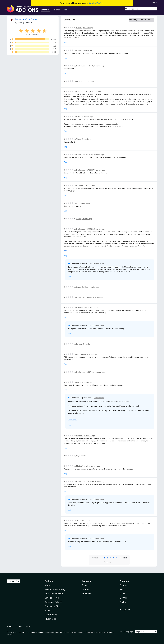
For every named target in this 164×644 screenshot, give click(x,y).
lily (77, 456)
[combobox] (141, 9)
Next (125, 558)
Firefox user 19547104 (85, 372)
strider (79, 50)
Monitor (123, 598)
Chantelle (80, 436)
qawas (79, 382)
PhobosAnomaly (82, 466)
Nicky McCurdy (82, 354)
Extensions (46, 10)
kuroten (79, 344)
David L (79, 28)
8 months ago (85, 203)
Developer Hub (52, 598)
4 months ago (88, 28)
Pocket (123, 602)
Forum (47, 610)
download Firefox (96, 3)
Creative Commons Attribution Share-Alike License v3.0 (84, 632)
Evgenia (79, 81)
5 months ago (87, 50)
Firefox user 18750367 (85, 170)
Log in (155, 3)
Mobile (85, 589)
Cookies (19, 626)
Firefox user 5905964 (85, 155)
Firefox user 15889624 (85, 297)
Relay (122, 594)
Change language (126, 632)
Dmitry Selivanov (26, 22)
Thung (79, 139)
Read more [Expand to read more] (68, 250)
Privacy (10, 626)
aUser (78, 219)
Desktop (86, 585)
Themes (56, 10)
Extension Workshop (54, 594)
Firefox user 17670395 (85, 481)
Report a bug (51, 615)
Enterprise (87, 594)
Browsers (124, 585)
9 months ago (99, 229)
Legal (28, 626)
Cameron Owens (83, 307)
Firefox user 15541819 (85, 66)
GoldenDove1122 (83, 92)
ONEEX (79, 116)
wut (78, 203)
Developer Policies (53, 602)
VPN (122, 589)
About (47, 585)
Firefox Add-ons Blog (55, 589)
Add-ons (49, 581)
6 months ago (95, 92)
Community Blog (52, 606)
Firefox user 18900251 (85, 229)
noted (28, 632)
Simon (79, 520)
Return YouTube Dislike (26, 19)
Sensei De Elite (82, 287)
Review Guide (51, 619)
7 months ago (100, 170)
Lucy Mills (80, 185)
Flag (66, 42)
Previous (94, 558)
